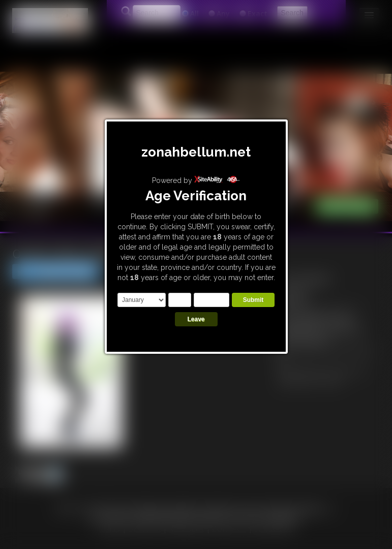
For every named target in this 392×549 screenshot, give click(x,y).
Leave (196, 319)
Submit (253, 300)
